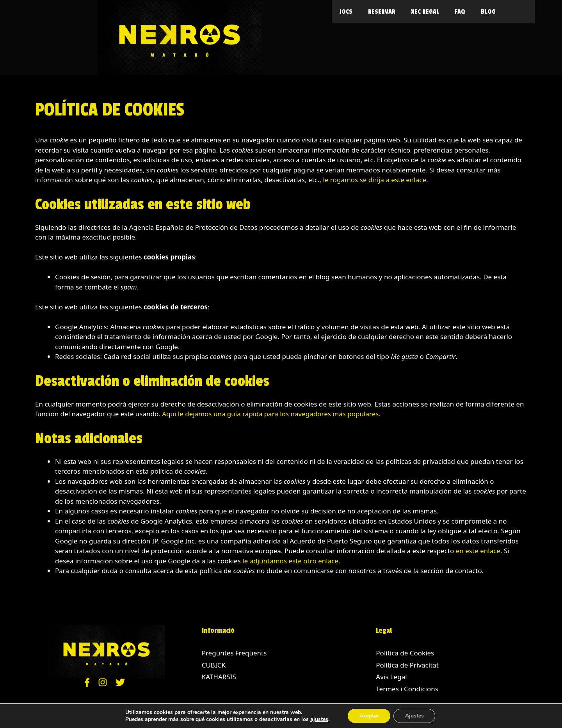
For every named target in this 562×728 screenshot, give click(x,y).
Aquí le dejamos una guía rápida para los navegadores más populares (270, 414)
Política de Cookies (405, 653)
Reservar (382, 12)
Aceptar (369, 716)
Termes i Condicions (407, 689)
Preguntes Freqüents (234, 653)
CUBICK (214, 665)
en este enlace (478, 551)
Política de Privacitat (407, 665)
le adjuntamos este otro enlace (290, 561)
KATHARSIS (219, 677)
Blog (488, 12)
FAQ (460, 12)
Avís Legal (391, 677)
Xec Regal (425, 12)
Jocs (346, 12)
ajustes (319, 719)
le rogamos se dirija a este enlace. (376, 180)
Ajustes (414, 716)
